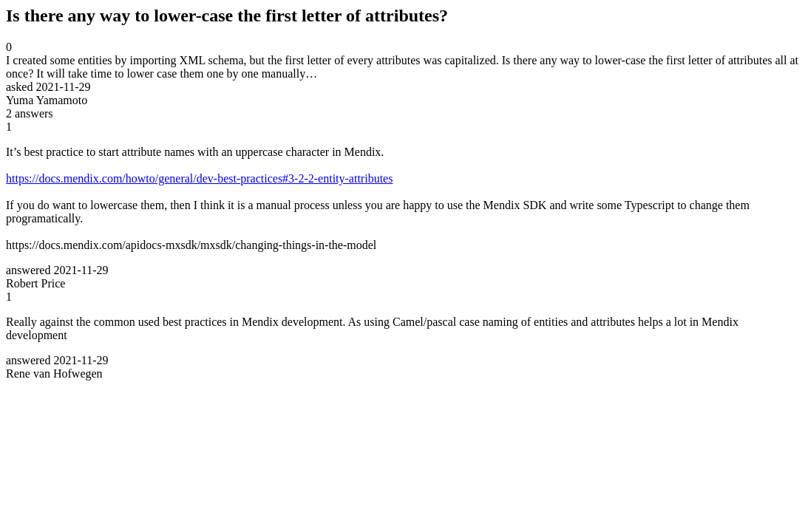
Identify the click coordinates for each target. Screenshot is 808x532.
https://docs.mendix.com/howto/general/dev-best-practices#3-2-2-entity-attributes (199, 178)
